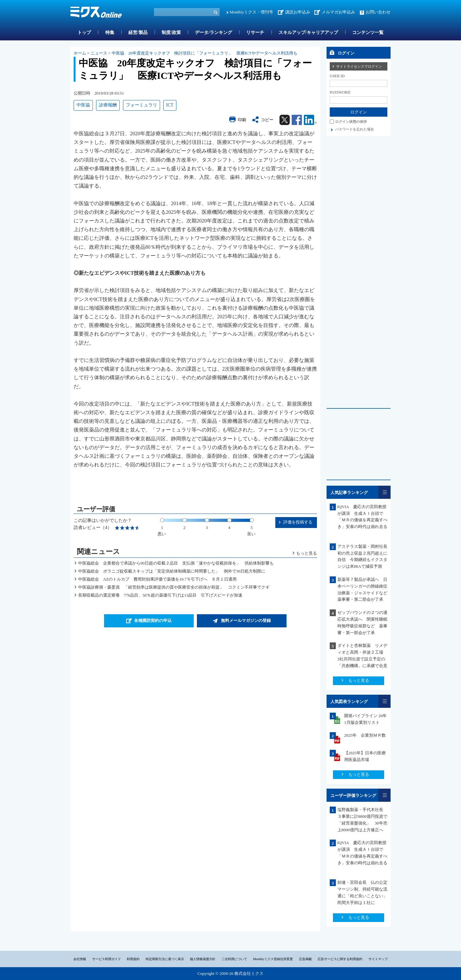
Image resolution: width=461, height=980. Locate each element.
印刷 (242, 120)
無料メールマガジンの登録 (246, 620)
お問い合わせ (378, 12)
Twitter (285, 120)
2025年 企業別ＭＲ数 (365, 735)
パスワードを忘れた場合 (355, 129)
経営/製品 (138, 33)
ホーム (80, 53)
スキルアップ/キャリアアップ (308, 33)
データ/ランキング (214, 33)
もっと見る (307, 553)
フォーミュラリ (142, 105)
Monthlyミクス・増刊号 (251, 12)
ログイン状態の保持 (351, 121)
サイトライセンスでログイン (359, 66)
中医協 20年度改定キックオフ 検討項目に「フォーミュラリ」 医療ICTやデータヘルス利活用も (205, 53)
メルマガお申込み (338, 12)
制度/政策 (171, 33)
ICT (170, 105)
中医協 (83, 105)
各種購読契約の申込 (153, 620)
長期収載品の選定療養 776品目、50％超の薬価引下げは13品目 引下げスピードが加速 (160, 595)
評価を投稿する (298, 522)
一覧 (384, 492)
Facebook (297, 120)
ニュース (99, 53)
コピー (267, 120)
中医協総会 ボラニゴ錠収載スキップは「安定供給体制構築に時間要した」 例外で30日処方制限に (172, 571)
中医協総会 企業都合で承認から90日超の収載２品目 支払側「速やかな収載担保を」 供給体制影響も (176, 563)
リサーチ (255, 33)
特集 (110, 33)
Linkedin (310, 120)
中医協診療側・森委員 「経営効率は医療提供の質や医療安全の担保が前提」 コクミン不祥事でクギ (174, 587)
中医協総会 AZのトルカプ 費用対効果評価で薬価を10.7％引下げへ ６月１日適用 (157, 579)
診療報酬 (108, 105)
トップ (84, 33)
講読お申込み (298, 12)
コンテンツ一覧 (368, 33)
